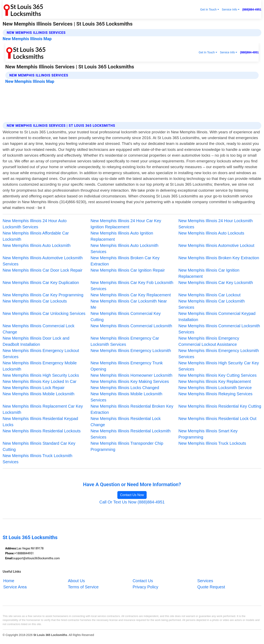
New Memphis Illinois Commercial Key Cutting (126, 317)
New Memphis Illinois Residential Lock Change (126, 422)
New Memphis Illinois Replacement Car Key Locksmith (43, 409)
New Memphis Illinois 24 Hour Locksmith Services (216, 224)
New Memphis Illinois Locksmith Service (215, 388)
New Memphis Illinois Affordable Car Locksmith (36, 236)
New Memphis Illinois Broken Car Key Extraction (125, 261)
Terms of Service (83, 587)
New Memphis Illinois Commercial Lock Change (39, 329)
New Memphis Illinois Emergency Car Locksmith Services (125, 341)
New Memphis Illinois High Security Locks (41, 375)
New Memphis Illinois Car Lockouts (35, 301)
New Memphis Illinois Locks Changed (125, 388)
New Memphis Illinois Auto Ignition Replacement (122, 236)
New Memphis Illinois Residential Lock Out (217, 419)
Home (9, 581)
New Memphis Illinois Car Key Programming (43, 295)
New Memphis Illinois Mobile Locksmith (39, 394)
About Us (76, 581)
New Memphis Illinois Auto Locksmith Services (124, 249)
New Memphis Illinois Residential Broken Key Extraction (132, 409)
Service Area (15, 587)
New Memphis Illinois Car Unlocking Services (44, 313)
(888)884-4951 (252, 9)
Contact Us (143, 581)
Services (205, 581)
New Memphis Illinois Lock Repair (34, 388)
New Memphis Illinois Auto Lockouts (211, 233)
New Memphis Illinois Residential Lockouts (42, 431)
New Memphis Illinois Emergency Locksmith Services (219, 354)
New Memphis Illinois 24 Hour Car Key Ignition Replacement (126, 224)
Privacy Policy (145, 587)
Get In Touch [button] (208, 9)
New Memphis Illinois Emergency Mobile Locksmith (40, 366)
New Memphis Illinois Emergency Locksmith (131, 351)
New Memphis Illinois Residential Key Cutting (220, 406)
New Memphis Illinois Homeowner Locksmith (131, 375)
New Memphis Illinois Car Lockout (209, 295)
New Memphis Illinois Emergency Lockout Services (41, 354)
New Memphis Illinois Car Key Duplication (41, 283)
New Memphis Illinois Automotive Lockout (216, 245)
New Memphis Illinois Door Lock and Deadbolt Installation (36, 341)
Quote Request (211, 587)
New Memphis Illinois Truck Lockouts (212, 443)
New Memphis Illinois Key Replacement (215, 381)
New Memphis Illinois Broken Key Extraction (219, 258)
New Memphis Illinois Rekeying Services (215, 394)
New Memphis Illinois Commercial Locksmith (131, 326)
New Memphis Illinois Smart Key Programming (208, 434)
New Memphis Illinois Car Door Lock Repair (43, 270)
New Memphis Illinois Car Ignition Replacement (209, 273)
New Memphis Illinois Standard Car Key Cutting (39, 446)
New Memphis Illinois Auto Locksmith (37, 245)
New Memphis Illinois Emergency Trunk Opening (127, 366)
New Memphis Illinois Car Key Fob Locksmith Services (132, 286)
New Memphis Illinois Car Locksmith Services (212, 304)
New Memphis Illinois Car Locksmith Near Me (129, 304)
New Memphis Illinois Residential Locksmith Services (131, 434)
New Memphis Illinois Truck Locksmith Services (38, 459)
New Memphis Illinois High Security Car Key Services (219, 366)
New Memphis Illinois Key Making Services (130, 381)
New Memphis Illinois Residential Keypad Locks (40, 422)
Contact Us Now (132, 495)
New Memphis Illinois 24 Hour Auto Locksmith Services (35, 224)
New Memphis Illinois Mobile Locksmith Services (126, 397)
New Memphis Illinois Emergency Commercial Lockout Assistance (209, 341)
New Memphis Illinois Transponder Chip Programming (127, 446)
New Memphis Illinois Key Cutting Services (217, 375)
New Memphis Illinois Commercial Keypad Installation (217, 317)
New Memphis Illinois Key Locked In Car (40, 381)
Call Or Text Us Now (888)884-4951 (132, 502)
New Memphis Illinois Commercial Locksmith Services (219, 329)
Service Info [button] (229, 9)
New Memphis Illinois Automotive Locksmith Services (43, 261)
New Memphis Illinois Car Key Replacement (131, 295)
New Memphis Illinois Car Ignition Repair (128, 270)
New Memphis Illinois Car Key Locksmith (216, 283)
